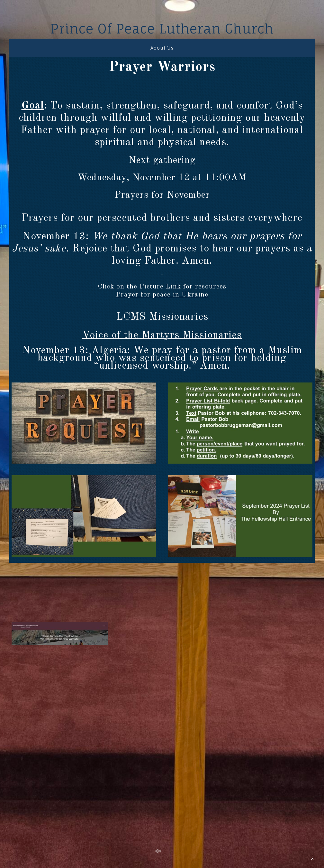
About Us (162, 48)
